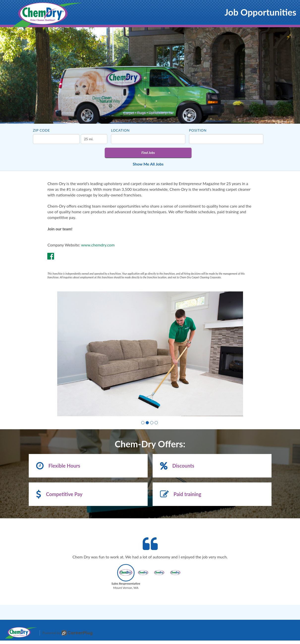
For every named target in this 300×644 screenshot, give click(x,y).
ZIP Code (41, 130)
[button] (143, 423)
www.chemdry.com (98, 245)
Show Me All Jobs (148, 164)
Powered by (67, 633)
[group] (150, 354)
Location (120, 130)
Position (198, 130)
